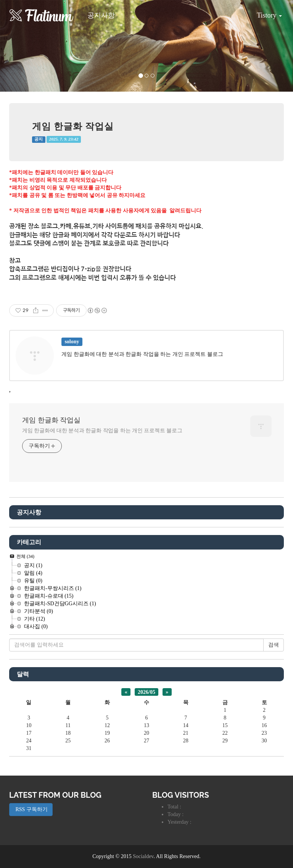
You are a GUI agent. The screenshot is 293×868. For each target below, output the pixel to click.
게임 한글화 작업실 (73, 126)
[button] (22, 46)
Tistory (264, 13)
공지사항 (101, 15)
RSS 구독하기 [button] (31, 809)
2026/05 (146, 692)
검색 (274, 645)
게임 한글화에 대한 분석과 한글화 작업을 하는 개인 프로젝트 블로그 (102, 431)
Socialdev (143, 856)
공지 (39, 139)
